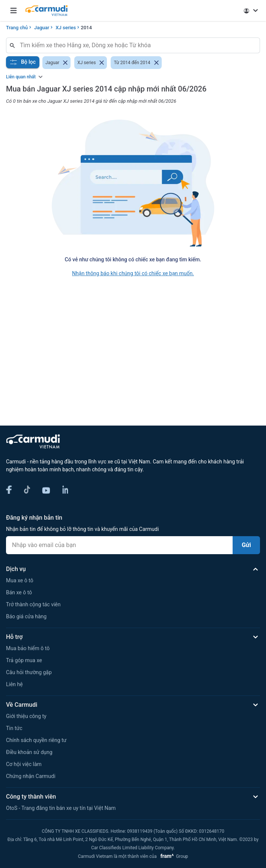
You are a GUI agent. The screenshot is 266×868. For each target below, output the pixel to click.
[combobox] (136, 45)
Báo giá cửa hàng (26, 616)
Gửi (246, 545)
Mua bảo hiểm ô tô (28, 648)
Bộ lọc (23, 62)
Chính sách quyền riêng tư (36, 740)
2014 (86, 28)
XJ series (66, 28)
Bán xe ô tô (19, 592)
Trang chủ (17, 28)
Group (173, 856)
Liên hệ (14, 684)
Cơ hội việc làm (24, 764)
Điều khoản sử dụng (29, 752)
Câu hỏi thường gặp (29, 672)
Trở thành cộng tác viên (33, 604)
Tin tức (14, 728)
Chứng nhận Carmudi (31, 776)
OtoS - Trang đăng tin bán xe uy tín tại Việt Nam (61, 808)
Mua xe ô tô (20, 580)
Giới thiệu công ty (26, 716)
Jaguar (42, 28)
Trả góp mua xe (24, 660)
